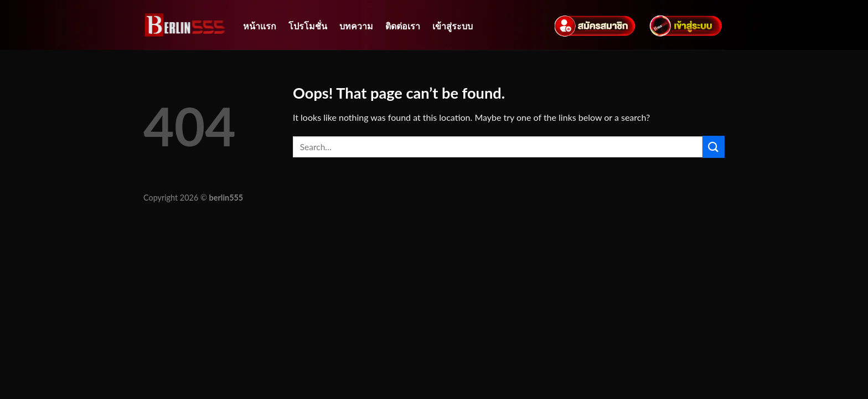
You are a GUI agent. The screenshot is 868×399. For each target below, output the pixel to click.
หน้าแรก (260, 26)
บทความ (356, 26)
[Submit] (714, 147)
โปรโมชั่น (308, 26)
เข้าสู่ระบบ (453, 26)
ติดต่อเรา (403, 26)
